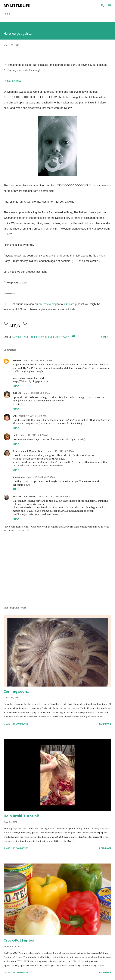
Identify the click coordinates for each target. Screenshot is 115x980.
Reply (16, 386)
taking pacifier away (57, 337)
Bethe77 (17, 393)
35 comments (21, 973)
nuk (26, 337)
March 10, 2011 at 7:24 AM (34, 435)
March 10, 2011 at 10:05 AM (41, 477)
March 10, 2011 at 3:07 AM (37, 393)
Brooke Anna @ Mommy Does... (29, 451)
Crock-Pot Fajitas (19, 940)
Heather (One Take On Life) (27, 496)
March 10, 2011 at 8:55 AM (61, 451)
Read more (105, 724)
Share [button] (105, 337)
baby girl (17, 337)
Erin (15, 416)
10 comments (21, 724)
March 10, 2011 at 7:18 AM (32, 416)
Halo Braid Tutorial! (21, 816)
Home (7, 14)
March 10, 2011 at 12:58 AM (38, 360)
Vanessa (17, 360)
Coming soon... (17, 691)
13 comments (21, 848)
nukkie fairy (37, 337)
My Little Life (17, 5)
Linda (15, 435)
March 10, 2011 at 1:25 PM (57, 496)
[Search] (102, 5)
